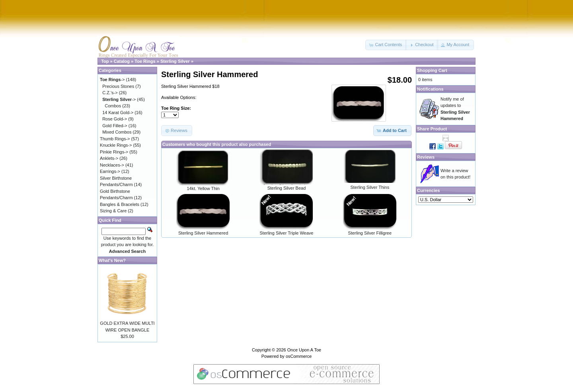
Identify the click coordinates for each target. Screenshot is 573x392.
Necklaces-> (112, 165)
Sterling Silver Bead (287, 188)
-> (112, 80)
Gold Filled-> (115, 126)
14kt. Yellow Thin (203, 188)
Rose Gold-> (115, 119)
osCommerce (299, 356)
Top (105, 61)
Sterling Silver (175, 61)
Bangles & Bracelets (120, 204)
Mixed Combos (117, 132)
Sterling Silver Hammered (203, 233)
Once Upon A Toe (304, 350)
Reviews (426, 157)
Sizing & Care (113, 211)
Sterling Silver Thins (370, 187)
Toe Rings (145, 61)
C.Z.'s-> (110, 93)
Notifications (430, 89)
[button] (386, 45)
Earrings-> (110, 171)
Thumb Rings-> (115, 139)
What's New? (112, 260)
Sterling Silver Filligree (370, 233)
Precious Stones (118, 86)
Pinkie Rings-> (114, 152)
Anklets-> (109, 158)
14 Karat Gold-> (118, 113)
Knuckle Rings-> (116, 145)
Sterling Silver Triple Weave (287, 233)
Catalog (122, 61)
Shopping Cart (432, 70)
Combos (113, 106)
